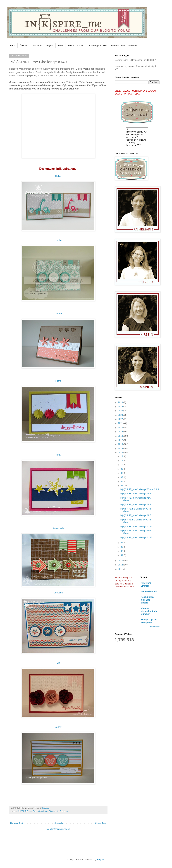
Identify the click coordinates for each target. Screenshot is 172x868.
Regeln (50, 46)
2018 (121, 436)
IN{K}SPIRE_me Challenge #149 (136, 494)
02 (122, 551)
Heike (58, 176)
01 (122, 555)
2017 (121, 440)
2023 (121, 415)
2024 (121, 411)
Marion (58, 314)
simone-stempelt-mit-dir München (149, 611)
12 (122, 456)
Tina (58, 455)
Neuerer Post (17, 823)
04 (122, 543)
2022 (121, 419)
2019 (121, 432)
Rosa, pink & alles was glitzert (147, 600)
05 (122, 486)
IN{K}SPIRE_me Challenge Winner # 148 (140, 489)
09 (122, 469)
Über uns (24, 46)
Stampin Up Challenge (59, 811)
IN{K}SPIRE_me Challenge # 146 (136, 527)
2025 (121, 407)
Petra (58, 381)
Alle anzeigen (155, 626)
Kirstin (58, 240)
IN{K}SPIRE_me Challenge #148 (136, 504)
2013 (121, 561)
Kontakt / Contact (76, 46)
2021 (121, 423)
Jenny (58, 727)
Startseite (59, 823)
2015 (121, 449)
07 (122, 477)
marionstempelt (149, 591)
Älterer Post (101, 823)
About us (38, 46)
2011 (121, 569)
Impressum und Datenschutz (125, 46)
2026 (121, 402)
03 (122, 547)
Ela (58, 663)
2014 (121, 453)
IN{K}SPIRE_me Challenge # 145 (136, 537)
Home (12, 46)
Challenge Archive (98, 46)
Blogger (100, 860)
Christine (58, 593)
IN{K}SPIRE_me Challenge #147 (136, 515)
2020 (121, 428)
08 (122, 473)
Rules (61, 46)
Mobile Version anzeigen (58, 829)
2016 (121, 444)
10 (122, 465)
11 (122, 461)
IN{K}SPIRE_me (25, 811)
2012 (121, 565)
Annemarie (58, 528)
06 (122, 482)
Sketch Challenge (40, 811)
